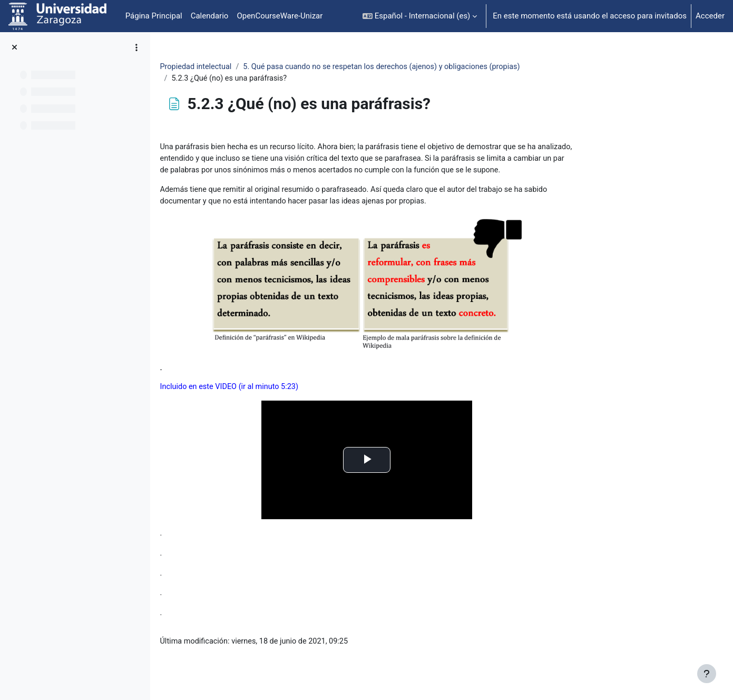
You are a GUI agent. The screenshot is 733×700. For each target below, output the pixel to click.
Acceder (710, 16)
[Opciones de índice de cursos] (136, 47)
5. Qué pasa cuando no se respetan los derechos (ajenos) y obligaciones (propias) (456, 67)
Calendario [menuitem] (210, 16)
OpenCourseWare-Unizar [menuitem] (280, 16)
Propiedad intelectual (264, 67)
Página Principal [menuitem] (154, 16)
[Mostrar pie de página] (707, 674)
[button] (420, 16)
